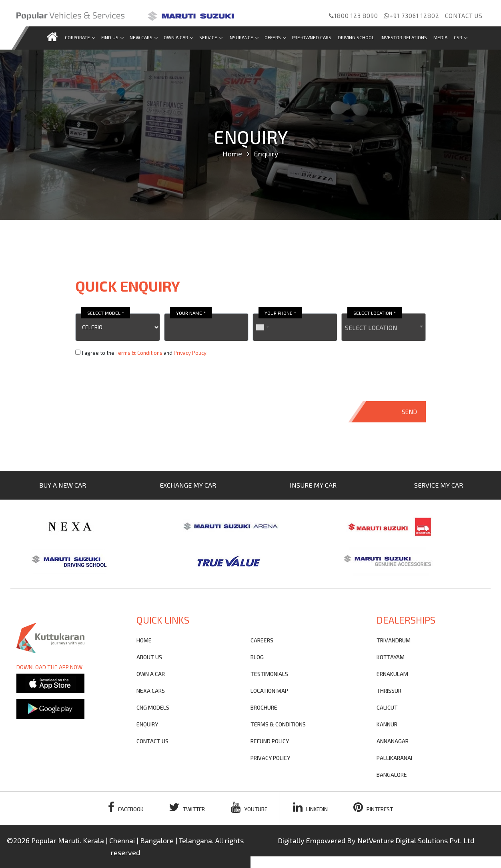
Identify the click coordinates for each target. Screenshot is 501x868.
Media (440, 37)
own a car (151, 674)
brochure (264, 707)
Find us (112, 37)
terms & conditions (278, 724)
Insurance (243, 37)
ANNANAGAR (393, 741)
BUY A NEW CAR (63, 485)
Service (211, 37)
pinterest (376, 807)
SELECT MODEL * (106, 313)
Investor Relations (404, 37)
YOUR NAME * (191, 313)
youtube (249, 807)
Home (232, 154)
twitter (186, 807)
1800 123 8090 (354, 16)
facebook (123, 807)
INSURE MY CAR (313, 485)
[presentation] (136, 379)
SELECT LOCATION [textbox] (371, 327)
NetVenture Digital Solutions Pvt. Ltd (416, 840)
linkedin (312, 807)
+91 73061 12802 (412, 16)
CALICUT (387, 707)
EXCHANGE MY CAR (188, 485)
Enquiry (147, 724)
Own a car (178, 37)
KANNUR (387, 724)
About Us (149, 657)
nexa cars (151, 691)
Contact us (464, 16)
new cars (143, 37)
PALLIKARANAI (394, 758)
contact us (152, 741)
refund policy (270, 741)
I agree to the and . (145, 353)
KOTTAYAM (391, 657)
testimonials (269, 674)
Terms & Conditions (139, 353)
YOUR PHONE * (280, 313)
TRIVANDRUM (394, 640)
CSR (460, 37)
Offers (275, 37)
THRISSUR (389, 691)
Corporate (80, 37)
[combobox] (384, 327)
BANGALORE (392, 775)
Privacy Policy (190, 353)
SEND (409, 412)
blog (257, 657)
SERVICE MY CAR (439, 485)
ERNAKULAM (392, 674)
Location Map (269, 691)
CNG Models (153, 707)
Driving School (356, 37)
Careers (262, 640)
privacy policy (270, 758)
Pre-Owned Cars (312, 37)
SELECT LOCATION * (375, 313)
